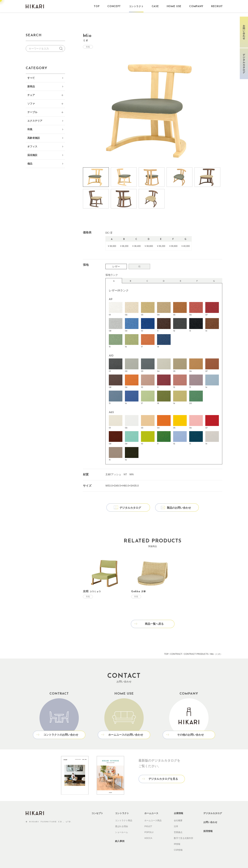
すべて (31, 78)
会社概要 (178, 820)
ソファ (31, 104)
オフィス (32, 146)
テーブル (32, 112)
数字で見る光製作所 (183, 838)
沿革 (176, 826)
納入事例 (120, 841)
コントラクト (122, 813)
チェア (31, 95)
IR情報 (177, 844)
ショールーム (121, 832)
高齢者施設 (34, 138)
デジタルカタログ (213, 813)
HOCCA (148, 838)
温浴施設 (32, 155)
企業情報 (178, 813)
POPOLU (149, 832)
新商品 (31, 86)
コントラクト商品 (124, 820)
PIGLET (148, 826)
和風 (30, 129)
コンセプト (97, 813)
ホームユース (151, 813)
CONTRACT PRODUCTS (196, 654)
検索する (62, 48)
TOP (166, 654)
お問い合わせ (210, 822)
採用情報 (208, 831)
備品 (30, 164)
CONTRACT (176, 654)
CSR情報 (178, 850)
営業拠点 (178, 832)
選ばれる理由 (121, 826)
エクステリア (35, 121)
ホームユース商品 (153, 820)
